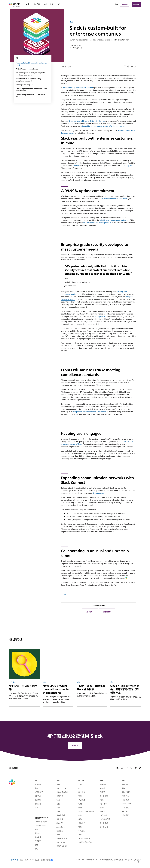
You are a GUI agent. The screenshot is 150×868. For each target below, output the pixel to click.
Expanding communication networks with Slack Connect (32, 90)
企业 (65, 594)
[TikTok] (140, 768)
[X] (131, 768)
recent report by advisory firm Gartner (78, 87)
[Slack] (15, 4)
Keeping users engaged (25, 85)
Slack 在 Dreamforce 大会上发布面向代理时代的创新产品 (125, 689)
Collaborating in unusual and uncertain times (31, 96)
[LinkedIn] (118, 768)
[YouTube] (136, 768)
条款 (26, 860)
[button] (14, 768)
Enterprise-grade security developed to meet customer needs (31, 74)
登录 (116, 4)
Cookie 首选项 (35, 860)
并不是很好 (107, 612)
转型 (71, 21)
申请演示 (125, 4)
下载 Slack (14, 860)
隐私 (22, 860)
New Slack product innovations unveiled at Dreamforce (57, 689)
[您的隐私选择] (46, 860)
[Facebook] (127, 768)
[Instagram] (122, 768)
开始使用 (136, 4)
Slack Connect (98, 493)
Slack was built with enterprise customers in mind (32, 64)
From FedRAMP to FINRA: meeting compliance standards (29, 80)
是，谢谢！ (90, 612)
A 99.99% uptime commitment (27, 69)
